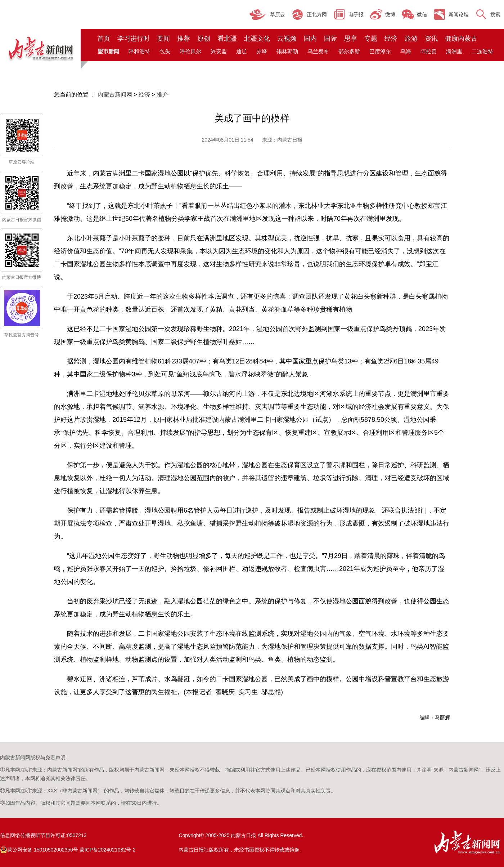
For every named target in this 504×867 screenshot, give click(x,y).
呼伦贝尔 (190, 51)
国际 (330, 39)
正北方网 (317, 14)
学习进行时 (134, 39)
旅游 (411, 39)
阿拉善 (429, 51)
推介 (162, 95)
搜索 (495, 14)
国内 (310, 39)
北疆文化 (257, 39)
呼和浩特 (139, 51)
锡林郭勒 (287, 51)
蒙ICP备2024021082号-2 (108, 850)
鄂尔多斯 (349, 51)
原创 (204, 39)
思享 (351, 39)
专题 (371, 39)
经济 (391, 39)
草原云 (278, 14)
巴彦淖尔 (380, 51)
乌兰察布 (318, 51)
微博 (390, 14)
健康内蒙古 (461, 39)
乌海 (406, 51)
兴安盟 (219, 51)
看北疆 (227, 39)
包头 (165, 51)
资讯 (431, 39)
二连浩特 (482, 51)
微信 (422, 14)
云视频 (287, 39)
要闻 (163, 39)
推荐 (184, 39)
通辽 (242, 51)
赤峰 (262, 51)
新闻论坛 (459, 14)
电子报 (356, 14)
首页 (104, 39)
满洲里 (454, 51)
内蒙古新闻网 (115, 95)
